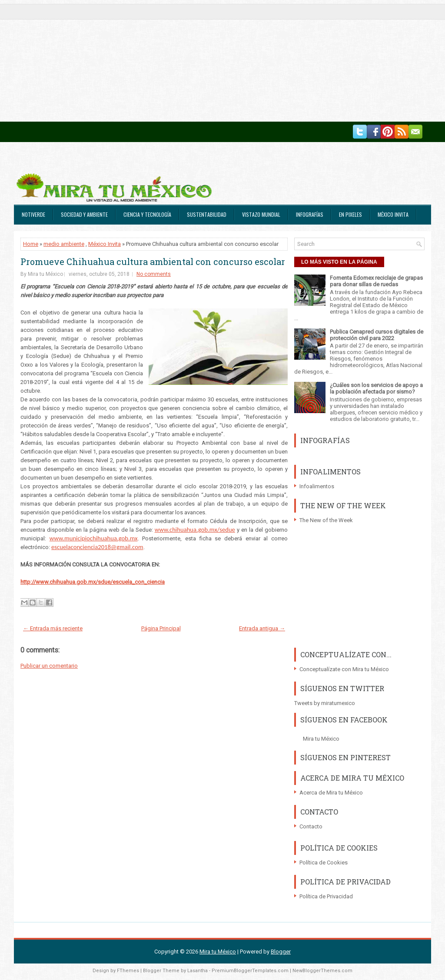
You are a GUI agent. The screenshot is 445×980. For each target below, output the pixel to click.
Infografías (310, 214)
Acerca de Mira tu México (331, 793)
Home (31, 244)
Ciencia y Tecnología (147, 214)
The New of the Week (326, 520)
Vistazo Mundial (261, 214)
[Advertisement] (222, 61)
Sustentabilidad (207, 214)
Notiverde (33, 214)
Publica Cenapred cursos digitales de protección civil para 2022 (377, 335)
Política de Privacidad (326, 896)
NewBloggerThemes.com (322, 971)
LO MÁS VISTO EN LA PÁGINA (339, 262)
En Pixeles (350, 214)
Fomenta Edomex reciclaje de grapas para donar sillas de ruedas (376, 281)
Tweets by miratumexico (325, 703)
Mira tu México (321, 739)
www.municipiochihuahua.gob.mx (94, 538)
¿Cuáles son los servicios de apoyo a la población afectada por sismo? (376, 388)
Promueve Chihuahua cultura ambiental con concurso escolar (153, 262)
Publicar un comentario (49, 666)
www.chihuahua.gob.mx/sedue (195, 530)
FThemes (128, 971)
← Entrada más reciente (53, 628)
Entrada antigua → (262, 628)
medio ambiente (64, 244)
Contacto (311, 826)
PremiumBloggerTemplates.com (250, 971)
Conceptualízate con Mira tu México (344, 669)
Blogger (281, 952)
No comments (154, 274)
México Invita (393, 214)
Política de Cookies (324, 862)
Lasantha (198, 971)
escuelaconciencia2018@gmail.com (97, 547)
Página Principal (161, 628)
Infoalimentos (317, 486)
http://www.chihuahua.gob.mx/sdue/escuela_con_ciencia (93, 582)
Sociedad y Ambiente (84, 214)
